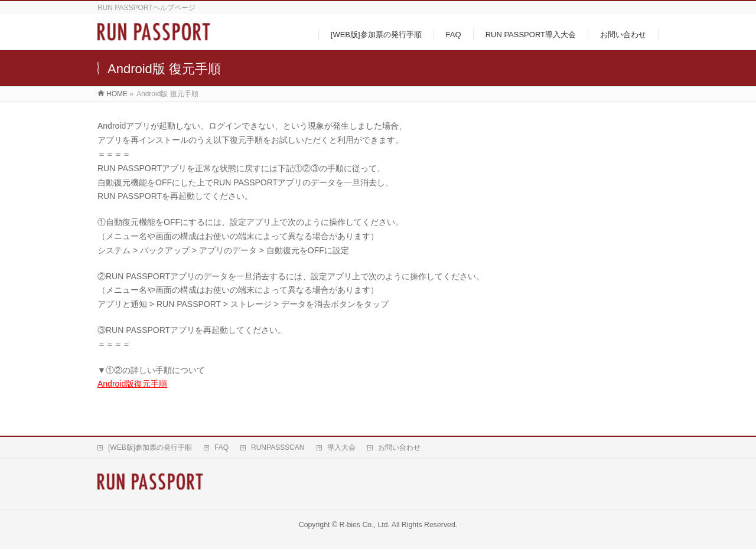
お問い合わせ (399, 447)
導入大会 (341, 447)
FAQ (221, 447)
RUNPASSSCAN (278, 447)
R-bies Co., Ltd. (364, 525)
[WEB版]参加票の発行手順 (150, 447)
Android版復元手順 (132, 384)
